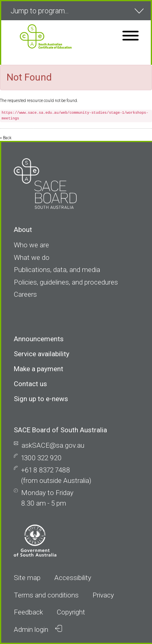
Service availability (42, 354)
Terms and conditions (46, 595)
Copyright (71, 612)
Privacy (103, 595)
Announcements (39, 339)
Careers (25, 294)
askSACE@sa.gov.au (53, 445)
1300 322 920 (41, 458)
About (23, 230)
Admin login (38, 629)
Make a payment (39, 369)
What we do (32, 257)
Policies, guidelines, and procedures (66, 282)
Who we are (31, 245)
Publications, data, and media (57, 270)
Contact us (30, 384)
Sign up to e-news (41, 399)
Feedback (28, 612)
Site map (27, 578)
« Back (6, 138)
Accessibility (73, 578)
